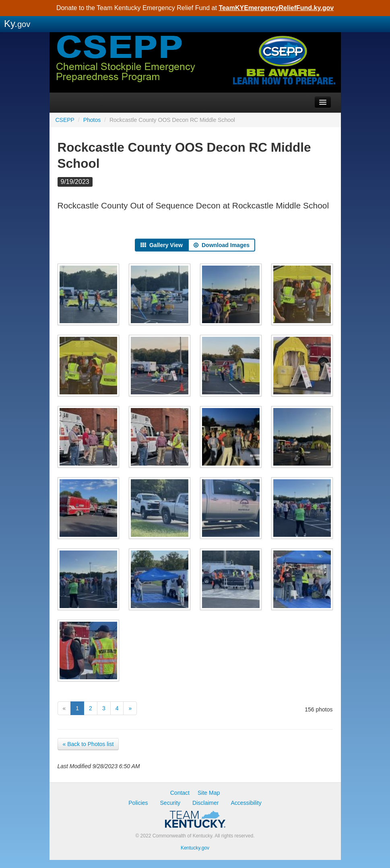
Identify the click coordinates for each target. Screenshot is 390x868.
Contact (180, 793)
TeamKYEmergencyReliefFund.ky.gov (276, 8)
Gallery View (162, 245)
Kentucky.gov (195, 848)
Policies (138, 803)
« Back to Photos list (88, 744)
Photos (92, 120)
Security (170, 803)
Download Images (222, 245)
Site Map (209, 793)
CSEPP (195, 74)
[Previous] (64, 708)
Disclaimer (205, 803)
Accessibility (246, 803)
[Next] (130, 708)
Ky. (17, 24)
